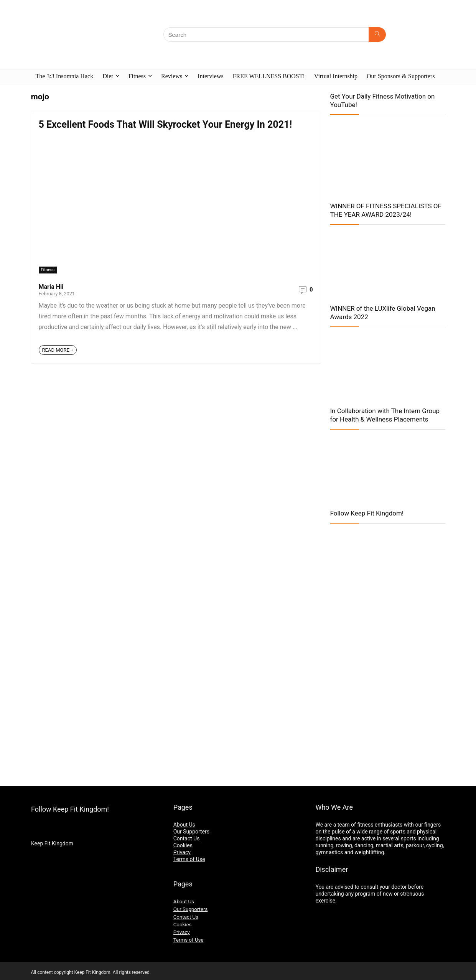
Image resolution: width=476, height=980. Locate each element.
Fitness (137, 76)
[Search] (377, 35)
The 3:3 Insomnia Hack (65, 76)
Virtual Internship (336, 76)
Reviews (172, 76)
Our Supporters (191, 832)
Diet (108, 76)
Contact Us (187, 838)
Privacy (182, 852)
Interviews (211, 76)
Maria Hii (51, 287)
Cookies (183, 845)
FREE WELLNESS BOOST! (269, 76)
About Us (184, 825)
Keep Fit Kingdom (52, 843)
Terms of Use (189, 859)
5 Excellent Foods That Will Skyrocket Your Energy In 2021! (166, 124)
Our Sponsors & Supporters (401, 76)
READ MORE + (58, 350)
